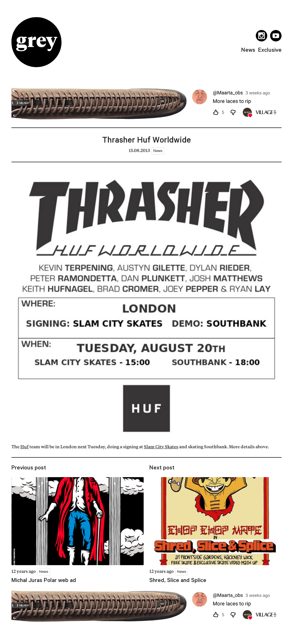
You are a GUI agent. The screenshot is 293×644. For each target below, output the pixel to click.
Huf (24, 447)
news (248, 50)
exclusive (270, 50)
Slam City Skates (161, 447)
